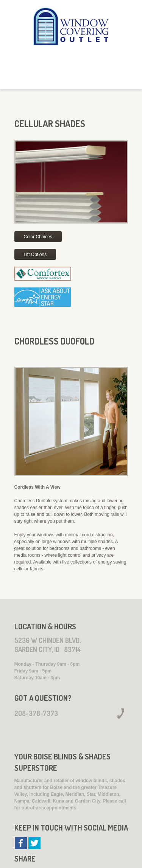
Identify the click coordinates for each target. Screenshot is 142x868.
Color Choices (38, 237)
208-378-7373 (36, 713)
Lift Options (35, 255)
